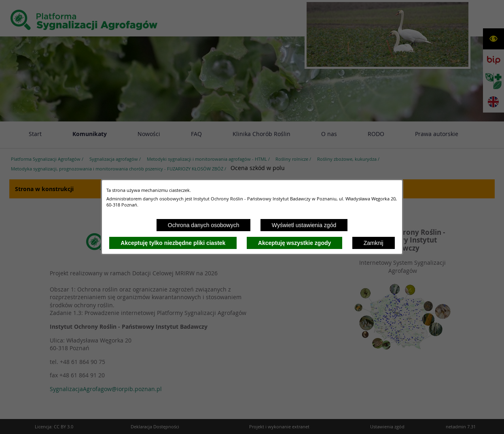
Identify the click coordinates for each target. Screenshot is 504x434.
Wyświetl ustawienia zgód (304, 225)
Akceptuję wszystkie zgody (295, 243)
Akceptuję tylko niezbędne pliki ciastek (173, 243)
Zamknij (374, 243)
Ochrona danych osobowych (204, 225)
